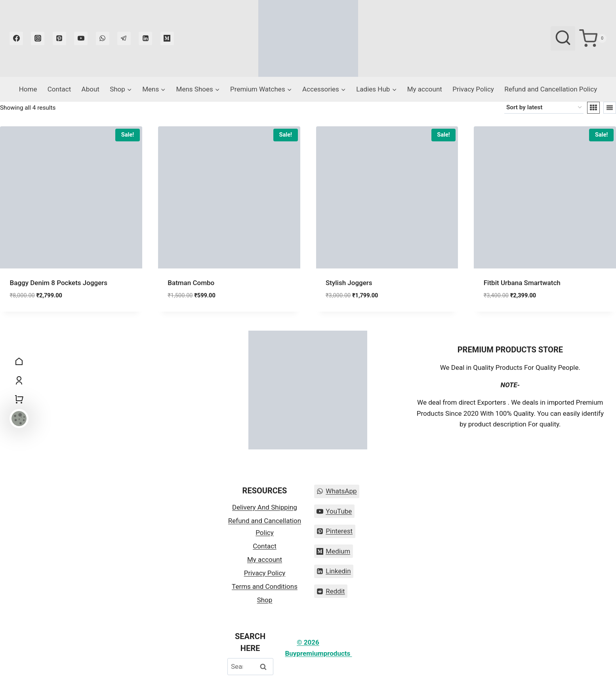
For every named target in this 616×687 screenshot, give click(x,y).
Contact (59, 89)
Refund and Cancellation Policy (551, 89)
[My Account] (19, 381)
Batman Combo (191, 283)
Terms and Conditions (265, 586)
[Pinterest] (59, 38)
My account (425, 89)
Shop (265, 600)
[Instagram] (38, 38)
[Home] (19, 362)
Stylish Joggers (349, 283)
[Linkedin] (145, 38)
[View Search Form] (563, 38)
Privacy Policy (473, 89)
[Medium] (167, 38)
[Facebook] (16, 38)
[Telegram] (124, 38)
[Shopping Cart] (593, 38)
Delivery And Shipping (265, 507)
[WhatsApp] (103, 38)
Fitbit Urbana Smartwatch (522, 283)
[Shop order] (544, 108)
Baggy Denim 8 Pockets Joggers (59, 283)
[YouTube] (81, 38)
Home (28, 89)
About (91, 89)
